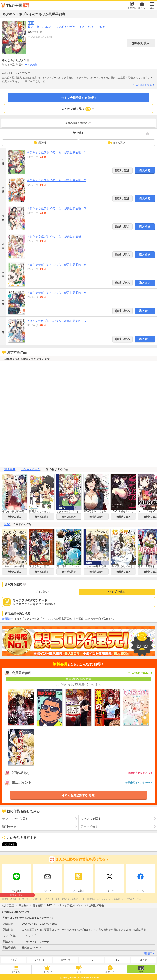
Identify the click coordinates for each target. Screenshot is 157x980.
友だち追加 (17, 891)
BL (118, 960)
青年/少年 (66, 960)
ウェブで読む (117, 592)
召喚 (21, 65)
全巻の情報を (79, 123)
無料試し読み (141, 43)
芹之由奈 (41, 27)
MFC (7, 524)
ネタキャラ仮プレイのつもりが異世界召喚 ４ (57, 236)
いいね (141, 891)
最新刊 (40, 142)
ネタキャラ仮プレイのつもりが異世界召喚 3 (56, 208)
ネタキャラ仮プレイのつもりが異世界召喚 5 (56, 265)
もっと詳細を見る (144, 85)
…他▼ (101, 27)
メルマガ (48, 891)
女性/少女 (39, 960)
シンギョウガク (75, 27)
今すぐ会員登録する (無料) (78, 98)
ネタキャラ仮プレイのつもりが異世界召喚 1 (56, 152)
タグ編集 (32, 65)
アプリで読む (40, 592)
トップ (13, 960)
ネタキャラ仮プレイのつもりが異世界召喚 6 (56, 293)
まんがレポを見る (78, 109)
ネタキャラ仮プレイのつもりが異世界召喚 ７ (57, 321)
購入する (145, 170)
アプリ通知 (78, 891)
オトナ (144, 960)
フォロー (109, 891)
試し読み (124, 170)
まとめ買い (116, 142)
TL (91, 960)
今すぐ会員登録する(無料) (78, 795)
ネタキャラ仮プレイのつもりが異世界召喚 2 (56, 180)
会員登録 (7, 619)
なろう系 (10, 65)
